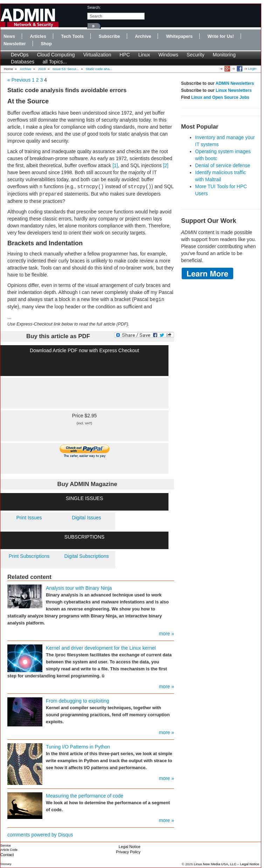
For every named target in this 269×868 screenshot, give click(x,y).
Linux (144, 55)
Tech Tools (72, 36)
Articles (38, 36)
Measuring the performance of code (85, 796)
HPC (125, 55)
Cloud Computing (56, 55)
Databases (23, 62)
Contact (7, 855)
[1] (115, 165)
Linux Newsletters (234, 90)
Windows (168, 55)
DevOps (20, 55)
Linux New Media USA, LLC (215, 864)
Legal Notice (130, 847)
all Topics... (55, 62)
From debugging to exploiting (78, 701)
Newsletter (15, 44)
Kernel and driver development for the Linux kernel (101, 648)
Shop (46, 44)
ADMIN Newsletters (235, 83)
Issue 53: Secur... (66, 69)
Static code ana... (99, 69)
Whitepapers (179, 36)
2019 (42, 69)
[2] (166, 165)
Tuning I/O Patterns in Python (78, 747)
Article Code (9, 850)
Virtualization (97, 55)
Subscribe (109, 36)
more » (166, 634)
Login (252, 69)
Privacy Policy (128, 852)
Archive (143, 36)
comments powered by (40, 835)
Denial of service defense (223, 165)
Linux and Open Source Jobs (220, 97)
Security (196, 55)
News (9, 36)
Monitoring (224, 55)
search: (94, 7)
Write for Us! (220, 36)
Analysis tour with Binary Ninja (79, 588)
